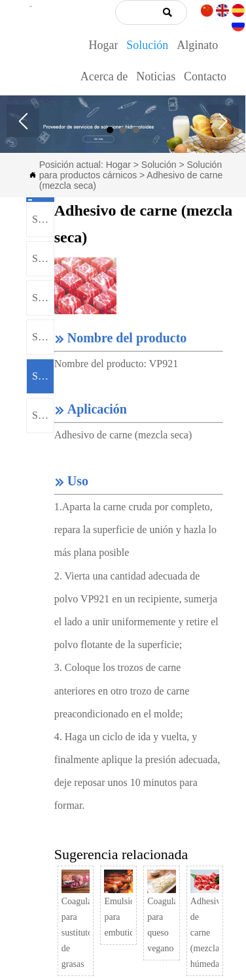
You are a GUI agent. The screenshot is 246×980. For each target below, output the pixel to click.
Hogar (118, 165)
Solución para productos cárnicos (131, 170)
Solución (159, 165)
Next (222, 121)
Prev (23, 121)
